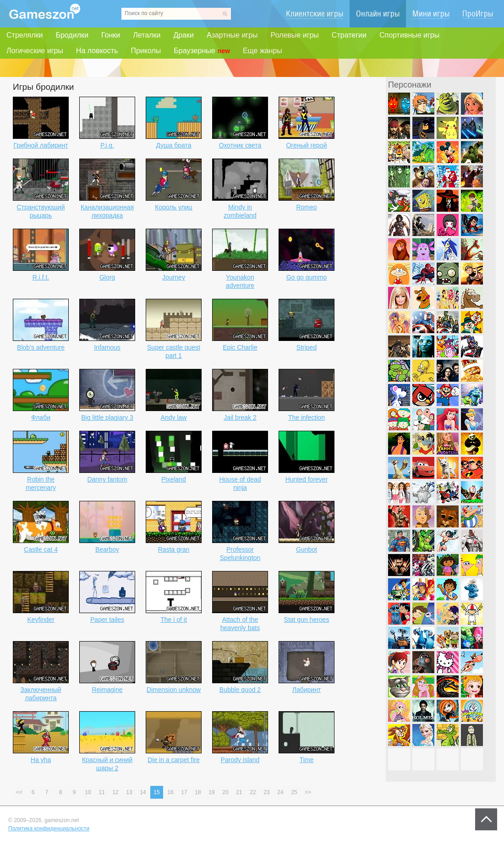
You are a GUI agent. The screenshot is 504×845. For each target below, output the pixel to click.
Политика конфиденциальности (49, 829)
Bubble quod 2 (240, 690)
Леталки (147, 35)
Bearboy (107, 549)
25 (294, 792)
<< (19, 792)
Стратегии (349, 35)
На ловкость (97, 51)
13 (129, 792)
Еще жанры (263, 51)
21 (239, 792)
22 (253, 792)
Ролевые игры (295, 35)
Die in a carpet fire (174, 760)
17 (184, 792)
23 (266, 792)
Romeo (306, 207)
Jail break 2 (240, 417)
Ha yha (41, 760)
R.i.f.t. (41, 277)
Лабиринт (307, 690)
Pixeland (174, 479)
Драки (184, 35)
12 (115, 792)
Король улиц (173, 207)
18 (198, 792)
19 (211, 792)
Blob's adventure (41, 347)
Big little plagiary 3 (107, 417)
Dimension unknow (174, 690)
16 (170, 792)
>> (308, 792)
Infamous (107, 347)
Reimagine (107, 690)
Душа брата (173, 145)
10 (88, 792)
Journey (174, 277)
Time (307, 760)
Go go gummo (307, 277)
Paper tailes (107, 620)
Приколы (146, 51)
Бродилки (72, 35)
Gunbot (307, 549)
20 (225, 792)
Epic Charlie (240, 347)
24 (280, 792)
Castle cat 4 (41, 549)
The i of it (174, 620)
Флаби (41, 417)
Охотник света (240, 145)
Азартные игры (232, 35)
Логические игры (35, 51)
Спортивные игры (409, 35)
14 (143, 792)
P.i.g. (107, 145)
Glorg (107, 277)
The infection (307, 417)
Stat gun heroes (307, 620)
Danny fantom (107, 479)
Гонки (111, 35)
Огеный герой (307, 145)
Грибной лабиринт (41, 145)
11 (101, 792)
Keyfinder (41, 620)
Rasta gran (174, 549)
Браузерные (202, 51)
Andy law (174, 417)
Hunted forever (307, 479)
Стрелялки (25, 35)
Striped (307, 347)
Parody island (240, 760)
